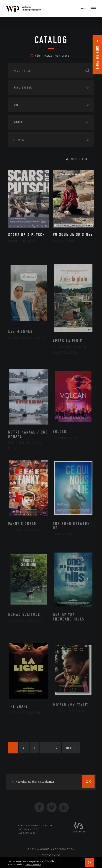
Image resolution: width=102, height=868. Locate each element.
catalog (51, 40)
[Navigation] (94, 8)
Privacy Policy (51, 855)
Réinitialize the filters (50, 56)
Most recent (80, 159)
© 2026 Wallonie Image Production (51, 849)
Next (71, 748)
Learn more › (33, 864)
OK (90, 863)
